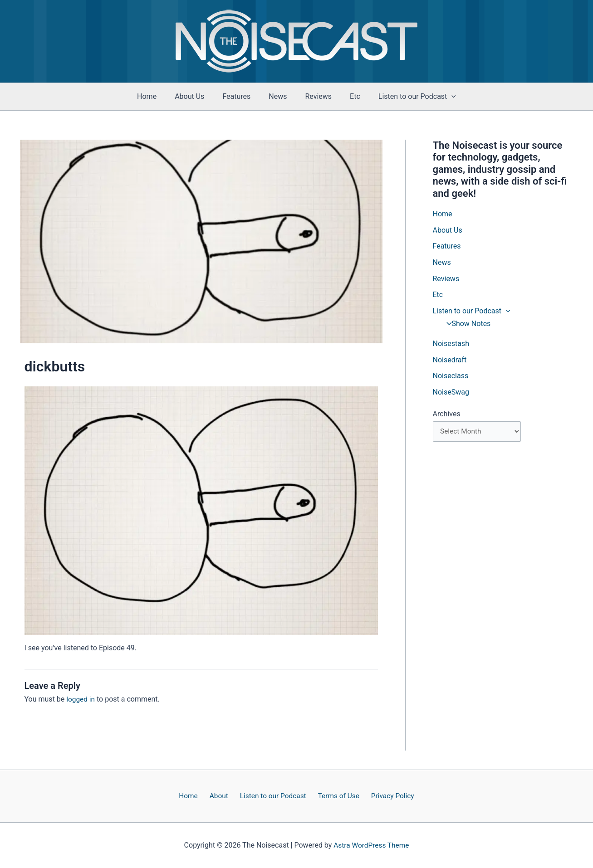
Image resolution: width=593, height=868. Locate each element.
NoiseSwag (451, 393)
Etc (348, 96)
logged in (81, 699)
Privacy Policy (386, 796)
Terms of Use (335, 796)
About (221, 796)
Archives (447, 415)
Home (158, 96)
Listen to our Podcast (272, 796)
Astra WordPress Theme (371, 845)
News (278, 96)
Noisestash (451, 344)
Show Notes (466, 324)
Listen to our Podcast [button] (406, 97)
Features (240, 96)
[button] (441, 97)
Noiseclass (451, 377)
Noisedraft (450, 361)
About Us (197, 96)
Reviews (315, 96)
